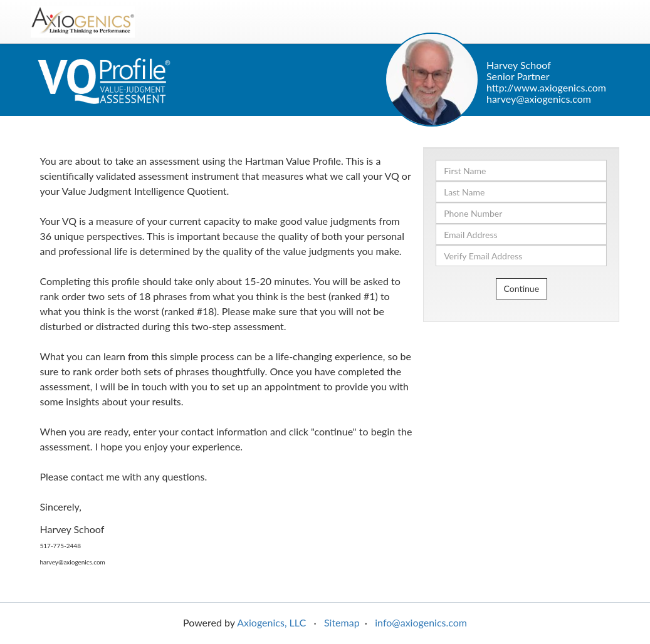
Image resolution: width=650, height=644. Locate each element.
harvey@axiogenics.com (539, 99)
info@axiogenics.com (421, 622)
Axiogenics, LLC (271, 622)
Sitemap (342, 622)
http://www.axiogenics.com (546, 87)
